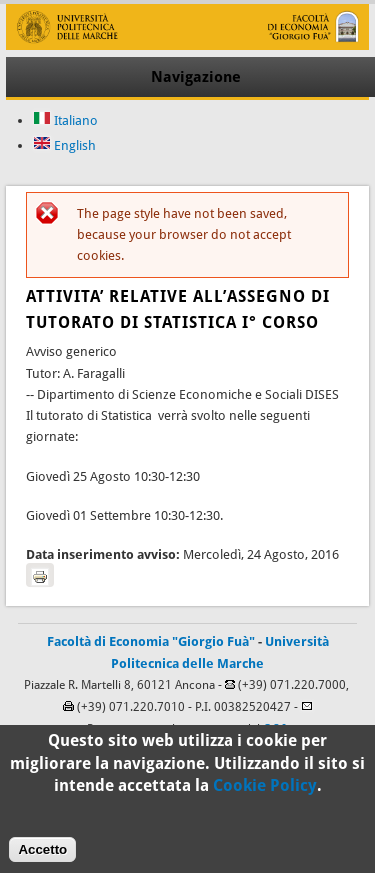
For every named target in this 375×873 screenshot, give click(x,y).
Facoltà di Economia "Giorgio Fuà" (151, 641)
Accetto (42, 855)
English (64, 145)
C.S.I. (276, 729)
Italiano (65, 120)
